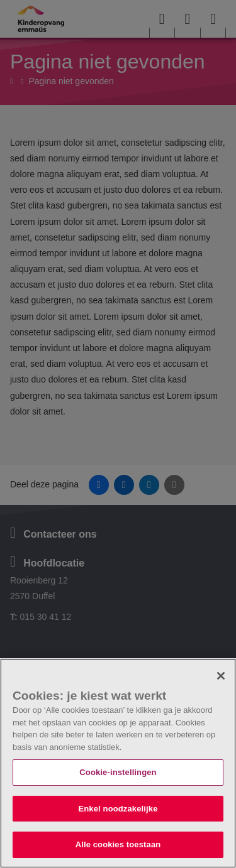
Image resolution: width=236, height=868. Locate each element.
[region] (118, 763)
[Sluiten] (221, 676)
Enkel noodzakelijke (118, 809)
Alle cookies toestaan (118, 844)
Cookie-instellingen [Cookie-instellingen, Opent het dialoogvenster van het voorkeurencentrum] (118, 772)
